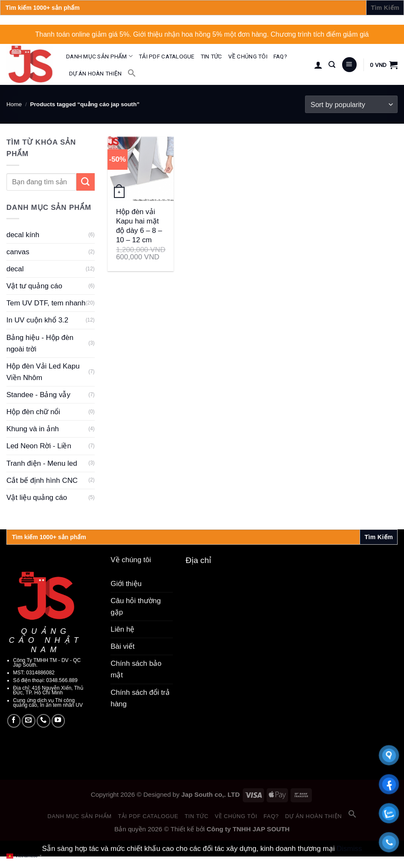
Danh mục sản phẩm (99, 56)
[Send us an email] (29, 721)
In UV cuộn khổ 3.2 (37, 320)
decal (15, 269)
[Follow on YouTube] (58, 721)
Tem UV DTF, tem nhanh (46, 303)
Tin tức (211, 56)
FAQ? (280, 56)
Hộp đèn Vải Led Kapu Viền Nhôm (43, 372)
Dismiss (349, 849)
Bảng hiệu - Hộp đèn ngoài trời (40, 343)
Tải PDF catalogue (167, 56)
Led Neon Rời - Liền (39, 446)
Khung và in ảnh (33, 429)
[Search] (332, 65)
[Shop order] (351, 104)
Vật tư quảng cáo (34, 286)
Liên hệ (122, 629)
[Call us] (44, 721)
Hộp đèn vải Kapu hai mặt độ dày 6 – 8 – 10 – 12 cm (139, 226)
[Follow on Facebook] (14, 721)
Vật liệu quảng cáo (37, 498)
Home (14, 104)
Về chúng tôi (248, 56)
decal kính (23, 235)
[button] (132, 73)
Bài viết (122, 646)
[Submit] (86, 182)
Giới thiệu (126, 584)
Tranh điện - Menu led (42, 463)
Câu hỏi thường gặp (136, 607)
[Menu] (349, 65)
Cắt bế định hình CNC (42, 480)
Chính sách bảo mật (136, 669)
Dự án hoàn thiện (95, 73)
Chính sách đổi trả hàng (140, 698)
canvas (18, 252)
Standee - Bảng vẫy (38, 395)
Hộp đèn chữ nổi (33, 412)
